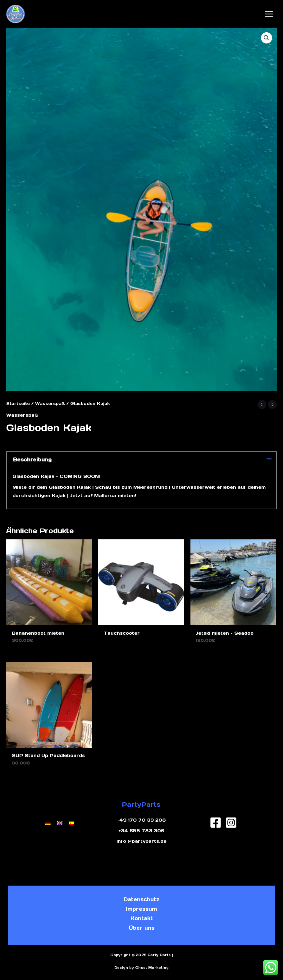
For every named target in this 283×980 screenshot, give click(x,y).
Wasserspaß (50, 404)
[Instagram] (231, 823)
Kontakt (142, 918)
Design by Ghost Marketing (141, 968)
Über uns (141, 928)
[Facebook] (216, 823)
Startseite (18, 404)
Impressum (141, 909)
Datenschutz (141, 899)
